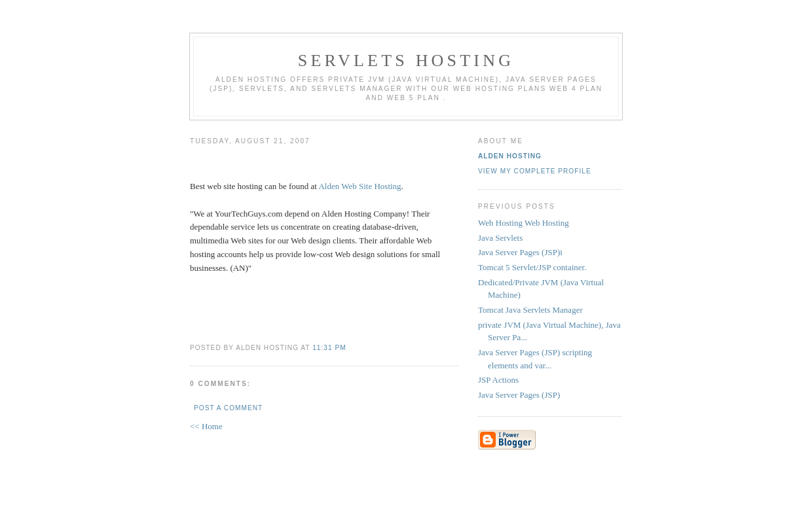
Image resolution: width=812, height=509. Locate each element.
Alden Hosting (510, 156)
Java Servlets (500, 238)
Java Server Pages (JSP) (519, 395)
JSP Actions (498, 380)
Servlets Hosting (406, 61)
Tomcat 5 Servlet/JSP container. (532, 267)
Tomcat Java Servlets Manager (530, 310)
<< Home (206, 426)
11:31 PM (329, 348)
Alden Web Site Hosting (360, 186)
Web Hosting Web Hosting (524, 223)
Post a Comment (228, 408)
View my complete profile (535, 171)
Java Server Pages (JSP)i (520, 252)
